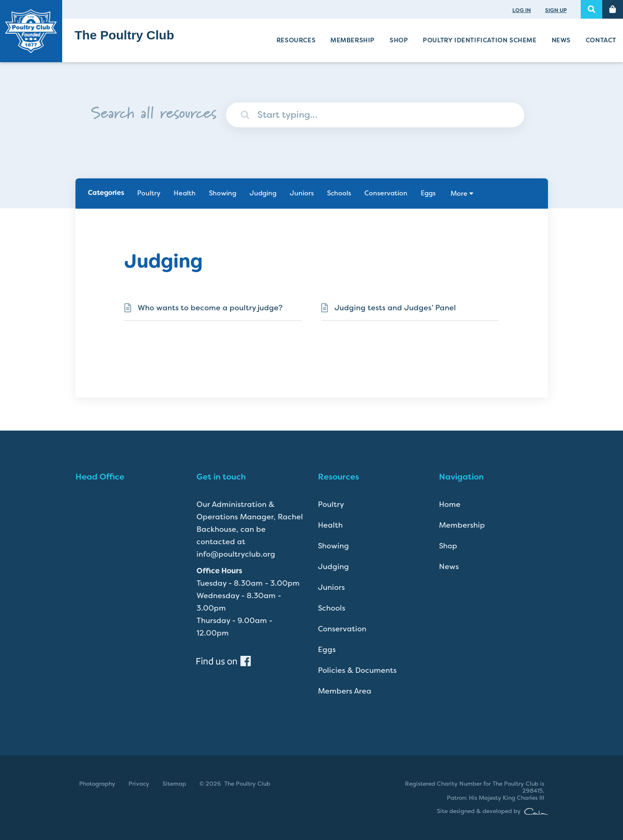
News (561, 40)
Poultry (149, 193)
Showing (223, 193)
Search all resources (154, 111)
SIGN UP (556, 10)
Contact (601, 40)
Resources (296, 40)
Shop (399, 40)
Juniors (302, 193)
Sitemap (174, 784)
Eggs (428, 193)
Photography (97, 784)
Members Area (345, 691)
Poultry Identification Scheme (480, 40)
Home (450, 504)
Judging (263, 193)
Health (185, 193)
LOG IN (522, 10)
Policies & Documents (357, 670)
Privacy (139, 784)
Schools (339, 193)
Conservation (386, 193)
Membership (353, 40)
